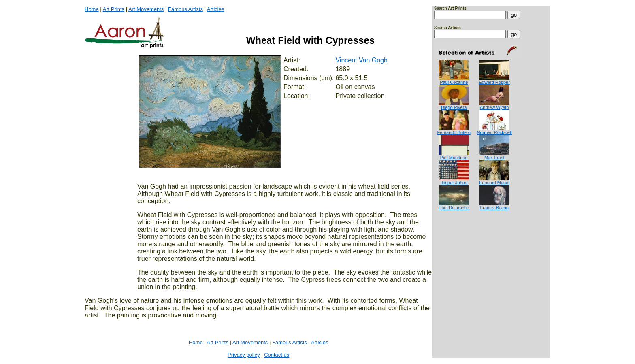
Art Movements (146, 9)
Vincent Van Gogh (361, 60)
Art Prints (114, 9)
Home (92, 9)
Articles (216, 9)
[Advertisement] (459, 243)
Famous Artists (185, 9)
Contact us (277, 355)
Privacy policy (244, 355)
